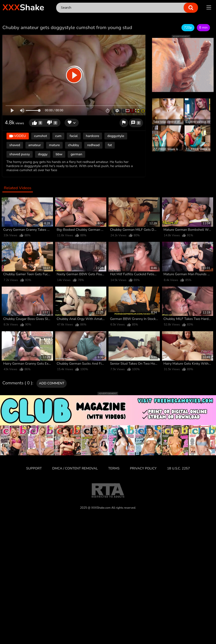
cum (58, 136)
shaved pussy (20, 154)
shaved (15, 145)
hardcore (93, 136)
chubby (73, 145)
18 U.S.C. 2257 (178, 468)
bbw (59, 154)
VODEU (18, 136)
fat (110, 145)
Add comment (52, 383)
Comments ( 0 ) (17, 383)
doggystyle (116, 136)
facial (74, 136)
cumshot (41, 136)
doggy (43, 154)
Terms (114, 468)
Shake (23, 8)
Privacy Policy (143, 468)
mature (54, 145)
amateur (35, 145)
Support (34, 468)
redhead (93, 145)
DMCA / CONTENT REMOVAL (75, 468)
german (76, 154)
